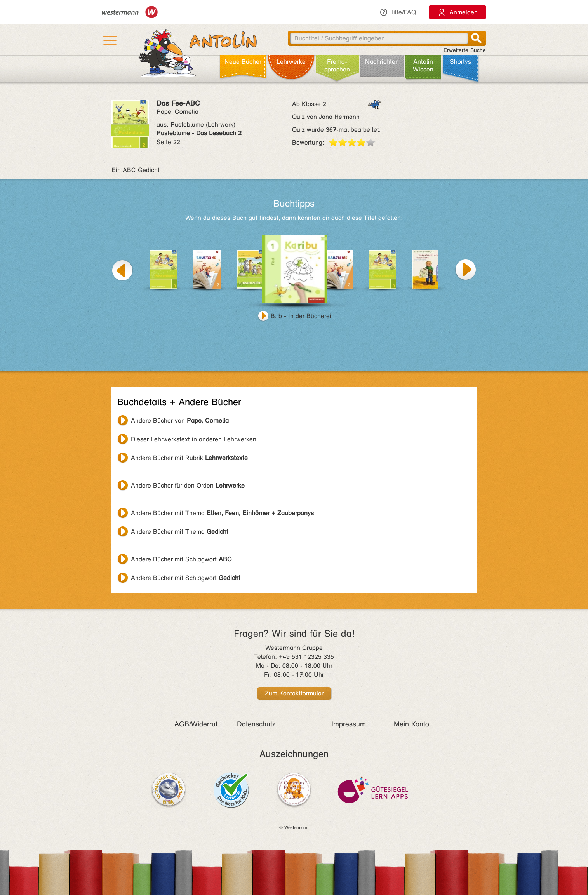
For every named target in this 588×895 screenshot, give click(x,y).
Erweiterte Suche (465, 50)
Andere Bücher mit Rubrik (189, 458)
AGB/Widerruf (196, 724)
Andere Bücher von (180, 421)
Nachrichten (382, 62)
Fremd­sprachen (337, 65)
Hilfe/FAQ (398, 12)
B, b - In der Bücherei (301, 316)
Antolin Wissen (423, 65)
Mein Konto (411, 724)
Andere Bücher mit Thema (222, 513)
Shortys (460, 62)
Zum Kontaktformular (294, 693)
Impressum (349, 724)
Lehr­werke (291, 62)
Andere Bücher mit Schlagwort (181, 559)
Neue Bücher (243, 62)
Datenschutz (256, 724)
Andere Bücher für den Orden (188, 485)
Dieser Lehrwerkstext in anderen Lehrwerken (194, 439)
